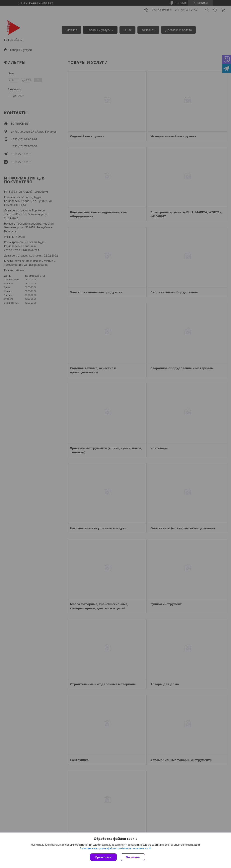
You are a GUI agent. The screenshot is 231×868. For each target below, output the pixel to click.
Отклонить (133, 857)
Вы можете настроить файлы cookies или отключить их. (114, 848)
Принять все (103, 857)
